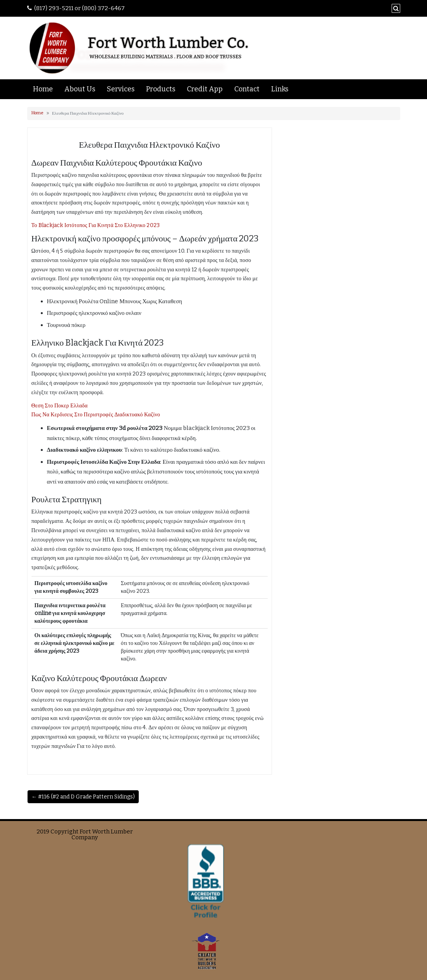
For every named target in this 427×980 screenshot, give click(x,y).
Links (280, 89)
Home (43, 89)
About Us (80, 89)
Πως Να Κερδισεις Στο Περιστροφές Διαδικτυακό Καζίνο (96, 415)
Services (121, 89)
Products (161, 89)
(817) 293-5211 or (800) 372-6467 (79, 8)
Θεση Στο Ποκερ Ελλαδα (60, 406)
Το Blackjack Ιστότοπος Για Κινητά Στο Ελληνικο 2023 (96, 225)
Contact (247, 89)
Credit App (205, 89)
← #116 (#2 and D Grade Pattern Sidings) (83, 797)
